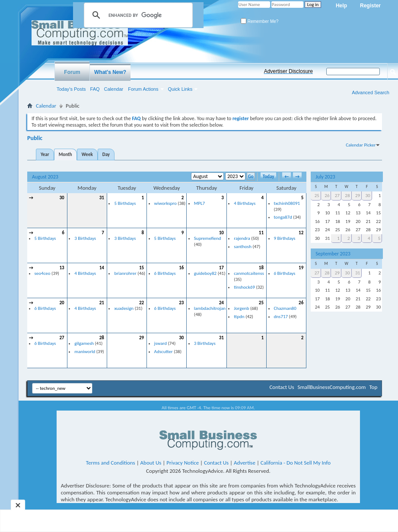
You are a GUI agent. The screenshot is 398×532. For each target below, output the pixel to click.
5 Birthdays (125, 203)
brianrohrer (125, 273)
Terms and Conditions (111, 463)
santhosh (243, 247)
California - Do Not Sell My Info (296, 463)
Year (45, 155)
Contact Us (282, 387)
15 (142, 268)
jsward (161, 343)
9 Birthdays (285, 238)
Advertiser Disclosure (288, 71)
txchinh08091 (287, 203)
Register (370, 6)
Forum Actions (143, 89)
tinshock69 (244, 287)
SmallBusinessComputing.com (331, 387)
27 (62, 338)
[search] (137, 15)
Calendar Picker (361, 145)
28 (102, 338)
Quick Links (180, 89)
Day (106, 155)
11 (261, 233)
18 (261, 268)
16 (181, 268)
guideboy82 (205, 273)
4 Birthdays (245, 203)
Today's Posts (71, 89)
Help (341, 6)
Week (87, 155)
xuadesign (124, 308)
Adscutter (164, 352)
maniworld (85, 352)
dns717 (281, 317)
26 (301, 303)
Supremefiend (208, 238)
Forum (72, 72)
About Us (151, 463)
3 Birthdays (85, 238)
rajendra (242, 238)
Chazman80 (285, 308)
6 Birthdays (165, 273)
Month (65, 155)
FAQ (95, 89)
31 (102, 198)
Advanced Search (371, 92)
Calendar (114, 89)
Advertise (245, 463)
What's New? (110, 72)
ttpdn (239, 317)
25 (261, 303)
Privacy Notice (183, 463)
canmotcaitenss (249, 273)
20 (62, 303)
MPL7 (199, 203)
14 (102, 268)
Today (269, 177)
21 (102, 303)
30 (62, 198)
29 (142, 338)
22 (142, 303)
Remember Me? (259, 21)
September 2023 (333, 254)
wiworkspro (166, 203)
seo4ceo (43, 273)
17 (221, 268)
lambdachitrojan (210, 308)
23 (181, 303)
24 (221, 303)
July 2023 (325, 177)
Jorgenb (241, 308)
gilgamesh (84, 343)
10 (221, 233)
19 (301, 268)
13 (62, 268)
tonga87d (283, 217)
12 (301, 233)
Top (373, 387)
